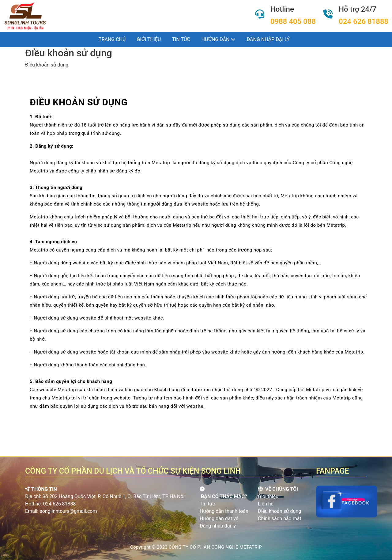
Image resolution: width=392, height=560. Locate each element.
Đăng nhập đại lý (218, 526)
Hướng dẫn (219, 39)
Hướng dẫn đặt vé (219, 518)
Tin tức (181, 39)
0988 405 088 (293, 21)
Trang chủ (112, 39)
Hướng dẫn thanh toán (224, 511)
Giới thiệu (149, 39)
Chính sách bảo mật (280, 518)
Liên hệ (266, 504)
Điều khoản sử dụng (279, 511)
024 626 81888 (364, 21)
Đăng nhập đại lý (268, 39)
